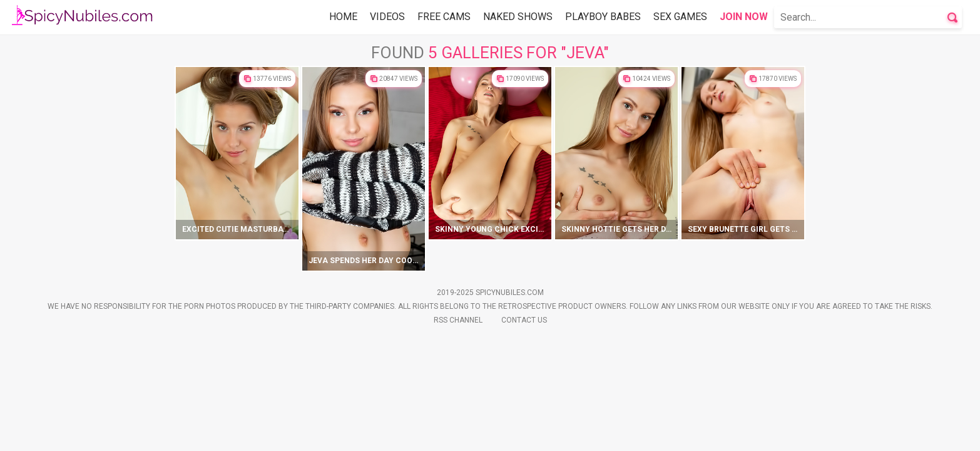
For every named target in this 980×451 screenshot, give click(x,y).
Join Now (744, 17)
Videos (387, 17)
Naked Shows (518, 17)
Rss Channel (458, 428)
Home (343, 17)
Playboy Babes (603, 17)
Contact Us (524, 428)
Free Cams (444, 17)
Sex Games (680, 17)
